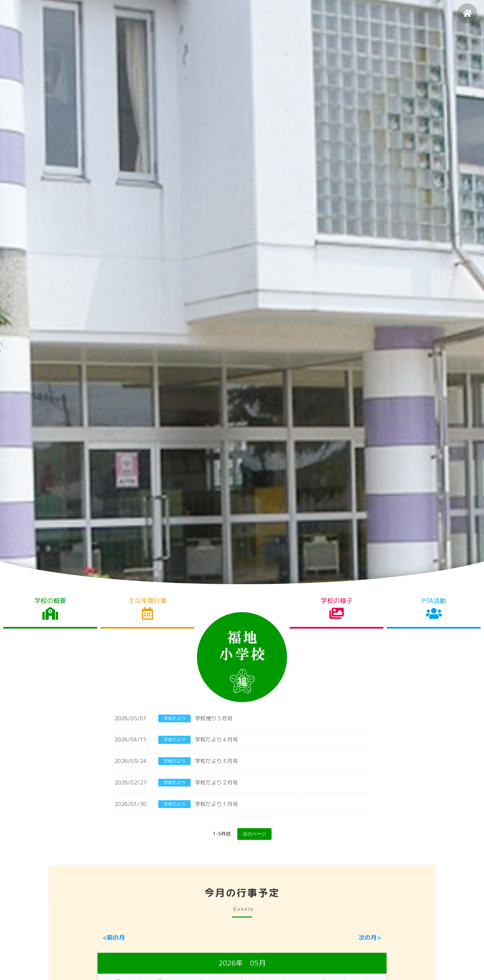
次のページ (254, 833)
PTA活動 (434, 608)
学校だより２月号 (216, 782)
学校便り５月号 (214, 719)
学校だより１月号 (216, 803)
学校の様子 (337, 608)
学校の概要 (50, 608)
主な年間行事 (147, 608)
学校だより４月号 (216, 740)
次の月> (370, 936)
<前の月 (114, 936)
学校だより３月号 (216, 761)
